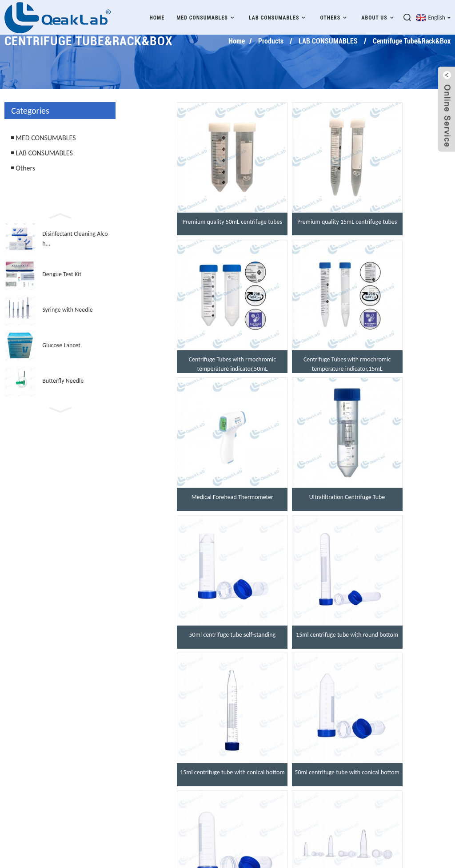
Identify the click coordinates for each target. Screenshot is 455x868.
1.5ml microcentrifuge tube (398, 609)
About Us (379, 17)
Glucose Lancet (61, 345)
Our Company (197, 747)
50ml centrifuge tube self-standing (181, 478)
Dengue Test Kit (62, 274)
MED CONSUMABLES (207, 17)
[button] (60, 215)
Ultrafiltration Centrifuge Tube (398, 347)
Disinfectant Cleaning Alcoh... (75, 239)
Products (271, 41)
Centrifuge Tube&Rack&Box (412, 41)
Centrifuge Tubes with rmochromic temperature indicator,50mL (398, 220)
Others (335, 17)
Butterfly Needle (63, 381)
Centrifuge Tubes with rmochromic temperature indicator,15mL (181, 351)
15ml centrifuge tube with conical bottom (398, 483)
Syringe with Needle (68, 310)
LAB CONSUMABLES (278, 17)
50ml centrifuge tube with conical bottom (181, 614)
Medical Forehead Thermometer (290, 347)
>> (314, 653)
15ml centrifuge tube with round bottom (290, 483)
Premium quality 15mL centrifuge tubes (289, 220)
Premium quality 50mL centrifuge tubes (181, 220)
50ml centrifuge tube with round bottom (290, 614)
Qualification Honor (207, 765)
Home (157, 17)
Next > (291, 653)
